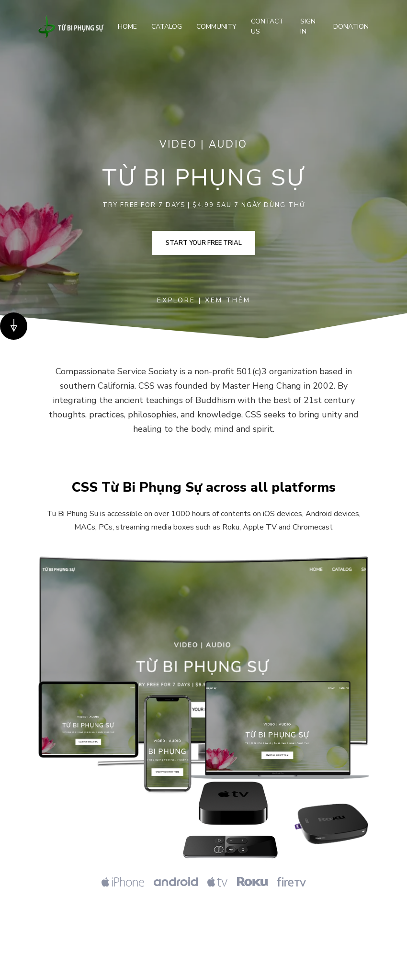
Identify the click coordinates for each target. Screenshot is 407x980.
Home (127, 27)
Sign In (308, 26)
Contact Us (267, 26)
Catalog (167, 27)
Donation (351, 27)
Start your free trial (204, 243)
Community (216, 27)
